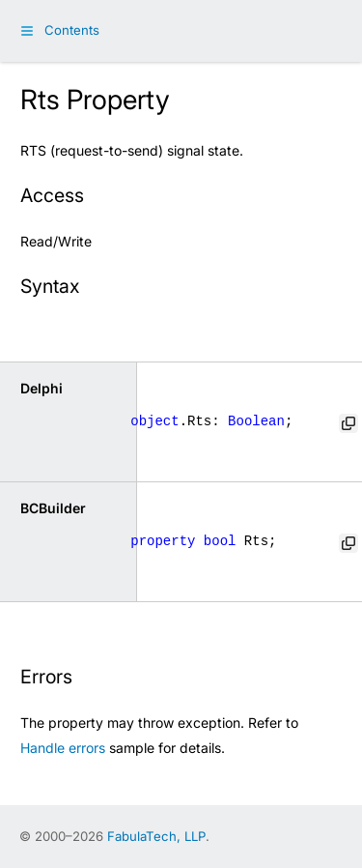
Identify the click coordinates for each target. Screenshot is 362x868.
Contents (72, 30)
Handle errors (63, 748)
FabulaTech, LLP (156, 836)
